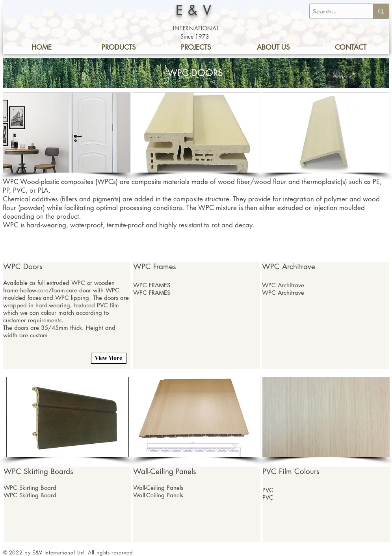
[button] (67, 133)
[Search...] (334, 11)
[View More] (109, 358)
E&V (196, 10)
